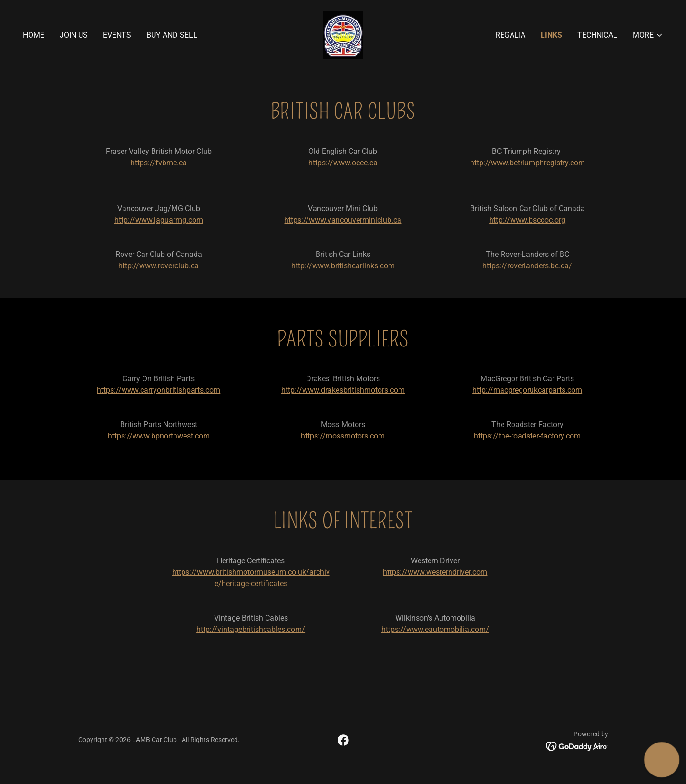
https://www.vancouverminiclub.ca (343, 220)
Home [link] (34, 35)
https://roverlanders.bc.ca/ (527, 266)
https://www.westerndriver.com (435, 572)
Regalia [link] (510, 35)
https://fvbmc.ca (159, 163)
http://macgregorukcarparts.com (527, 390)
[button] (648, 35)
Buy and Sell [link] (172, 35)
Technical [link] (597, 35)
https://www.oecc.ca (343, 163)
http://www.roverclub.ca (159, 266)
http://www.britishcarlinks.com (343, 266)
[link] (343, 35)
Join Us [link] (74, 35)
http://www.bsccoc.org (527, 220)
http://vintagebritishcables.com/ (251, 629)
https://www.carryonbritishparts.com (159, 390)
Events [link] (117, 35)
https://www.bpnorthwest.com (159, 436)
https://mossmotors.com (343, 436)
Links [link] (551, 35)
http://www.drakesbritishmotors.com (343, 390)
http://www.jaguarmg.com (159, 220)
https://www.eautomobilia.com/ (435, 629)
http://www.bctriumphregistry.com (527, 163)
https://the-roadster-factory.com (527, 436)
